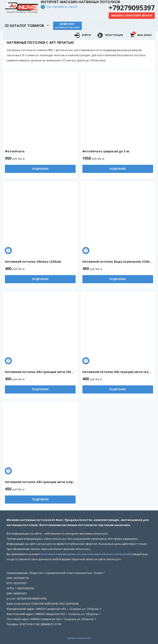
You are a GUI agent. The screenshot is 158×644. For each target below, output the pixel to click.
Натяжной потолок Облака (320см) (33, 262)
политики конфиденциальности (62, 554)
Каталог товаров (24, 25)
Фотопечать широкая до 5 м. (106, 151)
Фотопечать (15, 151)
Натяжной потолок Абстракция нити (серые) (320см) (48, 482)
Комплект (67, 26)
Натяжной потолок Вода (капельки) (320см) (118, 262)
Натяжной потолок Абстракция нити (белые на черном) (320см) (57, 372)
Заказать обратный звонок (132, 15)
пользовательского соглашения (109, 554)
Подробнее (40, 169)
